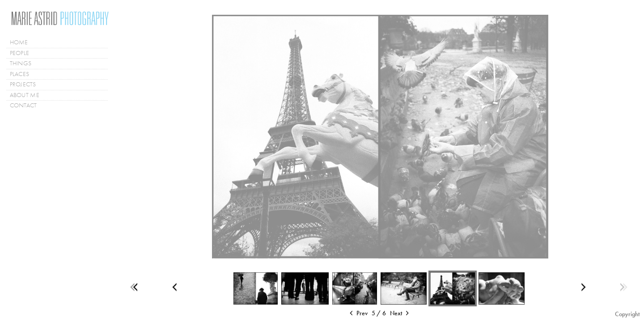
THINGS (21, 63)
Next (400, 314)
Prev (358, 314)
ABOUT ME (25, 95)
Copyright (627, 314)
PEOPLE (20, 53)
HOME (19, 42)
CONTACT (23, 105)
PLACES (23, 74)
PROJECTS (27, 85)
